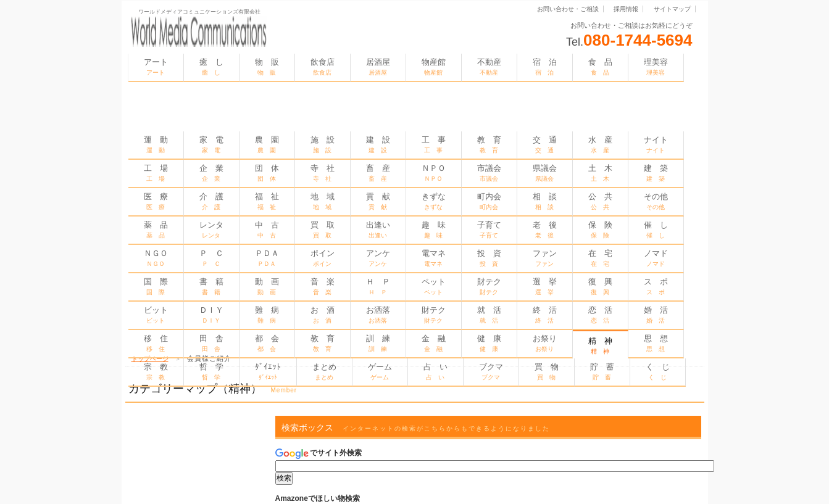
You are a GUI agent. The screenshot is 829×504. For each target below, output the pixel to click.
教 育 (489, 144)
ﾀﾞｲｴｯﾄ (268, 371)
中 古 (267, 229)
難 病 (267, 315)
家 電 (211, 144)
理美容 (656, 67)
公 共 (600, 201)
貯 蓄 (602, 371)
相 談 (545, 201)
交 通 (545, 144)
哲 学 (211, 371)
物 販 (267, 67)
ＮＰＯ (434, 173)
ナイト (656, 144)
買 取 (323, 229)
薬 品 (156, 229)
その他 (656, 201)
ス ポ (656, 286)
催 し (656, 229)
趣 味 (434, 229)
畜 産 (378, 173)
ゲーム (380, 371)
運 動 (156, 144)
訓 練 (378, 343)
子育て (489, 229)
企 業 (211, 173)
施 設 (323, 144)
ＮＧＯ (156, 258)
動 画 (267, 286)
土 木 (600, 173)
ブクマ (491, 371)
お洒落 (378, 315)
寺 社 (323, 173)
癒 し (211, 67)
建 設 (378, 144)
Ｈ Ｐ (378, 286)
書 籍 (211, 286)
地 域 (323, 201)
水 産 (600, 144)
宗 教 (156, 371)
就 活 (489, 315)
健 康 (489, 343)
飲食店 (323, 67)
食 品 (600, 67)
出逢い (378, 229)
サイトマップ (672, 9)
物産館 (434, 67)
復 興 (600, 286)
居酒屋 (378, 67)
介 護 (211, 201)
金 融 (434, 343)
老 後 (545, 229)
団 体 (267, 173)
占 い (435, 371)
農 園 (267, 144)
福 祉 (267, 201)
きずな (434, 201)
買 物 (547, 371)
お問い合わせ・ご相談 (568, 9)
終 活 (545, 315)
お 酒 (323, 315)
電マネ (434, 258)
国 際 (156, 286)
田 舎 (211, 343)
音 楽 (323, 286)
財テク (489, 286)
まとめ (324, 371)
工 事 (434, 144)
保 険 (600, 229)
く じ (658, 371)
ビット (156, 315)
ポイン (323, 258)
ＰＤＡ (267, 258)
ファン (545, 258)
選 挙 (545, 286)
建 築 (656, 173)
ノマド (656, 258)
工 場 (156, 173)
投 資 (489, 258)
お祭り (545, 343)
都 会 (267, 343)
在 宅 (600, 258)
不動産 (489, 67)
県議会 (545, 173)
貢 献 (378, 201)
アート (156, 67)
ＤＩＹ (211, 315)
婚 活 (656, 315)
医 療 (156, 201)
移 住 (156, 343)
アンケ (378, 258)
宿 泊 (545, 67)
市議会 (489, 173)
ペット (434, 286)
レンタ (211, 229)
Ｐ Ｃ (211, 258)
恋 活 (600, 315)
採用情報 (626, 9)
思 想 (656, 343)
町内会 (489, 201)
